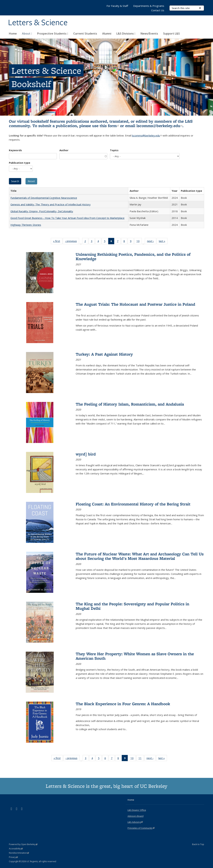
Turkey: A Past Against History (104, 354)
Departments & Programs (149, 6)
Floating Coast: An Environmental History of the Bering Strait (133, 504)
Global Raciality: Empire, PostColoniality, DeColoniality (42, 211)
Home (13, 34)
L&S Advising (135, 822)
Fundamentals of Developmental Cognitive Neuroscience (44, 198)
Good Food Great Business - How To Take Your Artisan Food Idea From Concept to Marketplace (67, 218)
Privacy (13, 857)
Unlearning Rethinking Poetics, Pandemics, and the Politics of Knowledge (133, 256)
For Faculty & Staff (117, 6)
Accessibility (16, 849)
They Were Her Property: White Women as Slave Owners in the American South (135, 656)
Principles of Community (141, 828)
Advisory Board (136, 816)
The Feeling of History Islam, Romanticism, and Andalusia (130, 404)
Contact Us (158, 10)
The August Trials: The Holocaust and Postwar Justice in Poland (135, 304)
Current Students (85, 34)
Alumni (107, 34)
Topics (114, 150)
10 (139, 242)
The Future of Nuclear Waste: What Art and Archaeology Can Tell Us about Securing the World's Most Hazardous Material (140, 556)
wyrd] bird (86, 454)
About (27, 34)
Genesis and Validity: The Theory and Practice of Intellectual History (51, 204)
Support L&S (171, 34)
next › (152, 242)
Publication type (20, 163)
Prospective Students (53, 34)
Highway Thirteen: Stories (26, 225)
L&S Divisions (126, 34)
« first (58, 242)
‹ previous (72, 242)
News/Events (149, 34)
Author (64, 150)
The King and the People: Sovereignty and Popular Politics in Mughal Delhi (132, 606)
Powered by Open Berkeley (23, 844)
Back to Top (198, 844)
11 (141, 759)
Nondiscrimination (19, 853)
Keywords (15, 150)
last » (163, 242)
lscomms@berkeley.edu (159, 126)
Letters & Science (38, 23)
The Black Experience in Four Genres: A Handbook (123, 704)
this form (109, 126)
